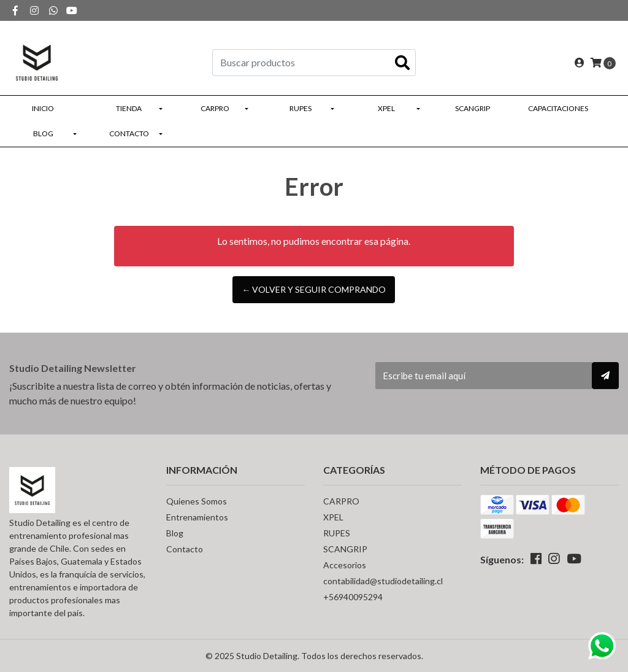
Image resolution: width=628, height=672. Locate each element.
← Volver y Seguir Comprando (314, 289)
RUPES (301, 108)
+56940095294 (353, 597)
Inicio (43, 108)
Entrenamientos (197, 517)
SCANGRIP (473, 108)
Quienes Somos (197, 501)
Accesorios (345, 565)
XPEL (386, 108)
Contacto (129, 133)
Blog (43, 133)
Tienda (129, 108)
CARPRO (215, 108)
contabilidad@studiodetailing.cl (383, 581)
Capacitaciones (558, 108)
